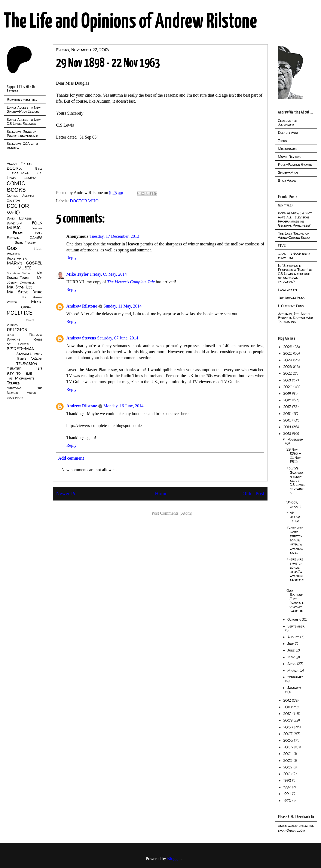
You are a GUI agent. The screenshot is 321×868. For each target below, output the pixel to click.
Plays (30, 320)
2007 (288, 734)
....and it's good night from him (294, 255)
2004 (288, 754)
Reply (71, 258)
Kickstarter (17, 258)
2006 (289, 740)
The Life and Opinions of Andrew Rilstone (130, 22)
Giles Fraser (25, 242)
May (291, 657)
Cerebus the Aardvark (288, 123)
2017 (288, 407)
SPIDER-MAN (21, 349)
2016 (288, 414)
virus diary (15, 397)
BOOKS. (14, 168)
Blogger (174, 859)
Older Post (253, 493)
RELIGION (17, 330)
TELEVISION (27, 364)
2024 (288, 360)
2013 (288, 433)
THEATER (14, 369)
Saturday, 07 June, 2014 (118, 338)
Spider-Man (288, 172)
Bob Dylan (21, 173)
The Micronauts (21, 378)
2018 (288, 400)
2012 (288, 700)
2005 (289, 747)
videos (31, 393)
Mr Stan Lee (20, 287)
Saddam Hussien (29, 354)
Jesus (282, 141)
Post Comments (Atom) (172, 513)
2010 (288, 714)
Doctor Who (288, 133)
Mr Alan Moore (19, 273)
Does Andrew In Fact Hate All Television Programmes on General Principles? (295, 219)
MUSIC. (25, 268)
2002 (288, 767)
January (294, 688)
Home (161, 493)
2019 (288, 393)
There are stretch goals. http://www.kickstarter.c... (295, 571)
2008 (289, 727)
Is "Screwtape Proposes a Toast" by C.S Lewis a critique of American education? (295, 274)
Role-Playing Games (295, 164)
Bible (39, 169)
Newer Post (68, 493)
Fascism (37, 228)
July (291, 644)
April (292, 664)
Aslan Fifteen (20, 163)
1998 (288, 780)
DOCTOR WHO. (85, 201)
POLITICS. (20, 313)
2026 (288, 347)
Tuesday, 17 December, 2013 (114, 236)
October (295, 619)
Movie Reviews (290, 157)
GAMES (36, 238)
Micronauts (288, 149)
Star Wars (30, 359)
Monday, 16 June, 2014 (124, 406)
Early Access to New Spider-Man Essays (24, 109)
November (295, 439)
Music (37, 302)
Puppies (12, 325)
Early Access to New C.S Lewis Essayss (24, 122)
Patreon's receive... (22, 99)
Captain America (21, 196)
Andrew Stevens (81, 338)
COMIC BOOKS (16, 187)
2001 (288, 774)
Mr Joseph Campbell (25, 280)
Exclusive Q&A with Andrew (22, 146)
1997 (288, 787)
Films (18, 233)
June (292, 650)
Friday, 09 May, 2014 (108, 274)
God (12, 248)
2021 (288, 380)
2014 (288, 427)
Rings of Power (25, 342)
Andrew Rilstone (82, 306)
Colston (13, 200)
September (296, 626)
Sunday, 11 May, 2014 (123, 306)
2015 (288, 420)
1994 (288, 794)
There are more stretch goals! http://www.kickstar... (295, 540)
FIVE (282, 245)
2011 (287, 707)
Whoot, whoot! (294, 504)
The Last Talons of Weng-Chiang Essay (294, 235)
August (294, 637)
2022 (288, 373)
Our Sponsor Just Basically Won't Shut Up (295, 601)
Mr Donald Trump (25, 275)
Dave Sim (14, 223)
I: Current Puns (291, 306)
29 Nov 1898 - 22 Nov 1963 (294, 456)
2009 (288, 720)
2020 (288, 387)
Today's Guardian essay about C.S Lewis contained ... (296, 480)
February (295, 677)
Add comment (71, 458)
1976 (288, 801)
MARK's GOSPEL (25, 263)
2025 (288, 353)
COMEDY (30, 178)
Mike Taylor (78, 274)
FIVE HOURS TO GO (294, 517)
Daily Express (19, 218)
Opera (26, 307)
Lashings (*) (287, 290)
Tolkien (14, 383)
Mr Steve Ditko (25, 292)
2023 (288, 367)
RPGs (10, 335)
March (294, 670)
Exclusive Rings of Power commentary (23, 134)
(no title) (285, 205)
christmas (14, 388)
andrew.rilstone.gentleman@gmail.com (296, 828)
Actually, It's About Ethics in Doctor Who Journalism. (296, 318)
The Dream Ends (291, 298)
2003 (288, 760)
